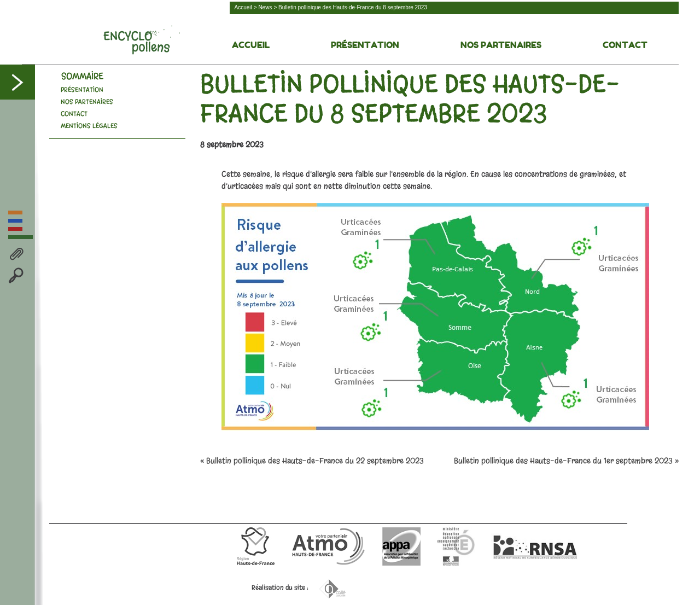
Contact (625, 45)
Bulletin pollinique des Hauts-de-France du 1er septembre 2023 (563, 461)
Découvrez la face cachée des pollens (142, 40)
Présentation (365, 45)
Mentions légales (89, 126)
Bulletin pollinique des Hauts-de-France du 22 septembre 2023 (315, 461)
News (265, 7)
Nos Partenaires (501, 45)
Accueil (243, 7)
